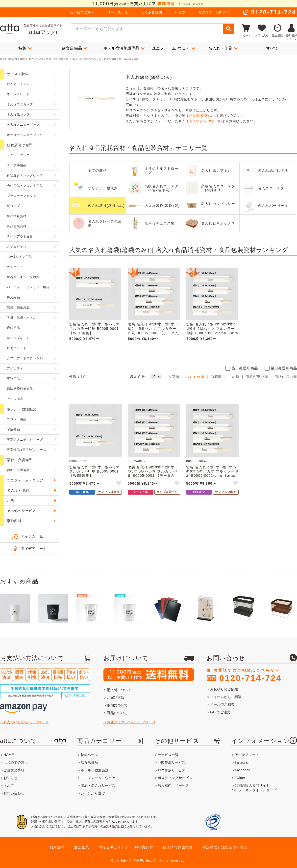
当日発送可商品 (245, 368)
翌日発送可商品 (284, 368)
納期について (117, 705)
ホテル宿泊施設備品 (124, 48)
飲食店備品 (74, 48)
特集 (25, 48)
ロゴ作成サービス (172, 770)
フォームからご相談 (226, 697)
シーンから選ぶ (93, 793)
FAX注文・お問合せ (214, 12)
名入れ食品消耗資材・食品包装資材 (49, 59)
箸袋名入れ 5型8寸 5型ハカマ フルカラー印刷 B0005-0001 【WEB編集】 (95, 329)
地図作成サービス (172, 762)
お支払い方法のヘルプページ (26, 722)
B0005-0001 (78, 461)
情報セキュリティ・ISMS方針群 (126, 847)
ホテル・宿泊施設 (95, 770)
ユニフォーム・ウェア (98, 778)
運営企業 (82, 847)
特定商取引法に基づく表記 (225, 847)
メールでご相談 (222, 704)
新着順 (216, 377)
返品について (117, 713)
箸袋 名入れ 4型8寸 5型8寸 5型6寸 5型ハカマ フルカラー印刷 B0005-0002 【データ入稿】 (153, 331)
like (119, 484)
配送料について (119, 690)
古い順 (234, 377)
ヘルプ (180, 12)
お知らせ (10, 778)
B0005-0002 (137, 461)
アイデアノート (34, 549)
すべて (272, 48)
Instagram (243, 762)
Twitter (240, 778)
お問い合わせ (14, 793)
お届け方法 (116, 698)
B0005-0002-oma (199, 461)
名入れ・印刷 (223, 48)
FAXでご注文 (220, 712)
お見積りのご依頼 (224, 689)
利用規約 (57, 847)
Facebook (242, 770)
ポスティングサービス (175, 778)
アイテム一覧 (32, 536)
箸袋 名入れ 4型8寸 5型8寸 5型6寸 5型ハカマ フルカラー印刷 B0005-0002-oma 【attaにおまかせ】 (212, 331)
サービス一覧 (118, 12)
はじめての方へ (82, 12)
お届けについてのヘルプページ (131, 722)
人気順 (174, 377)
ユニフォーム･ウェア (174, 48)
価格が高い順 (286, 377)
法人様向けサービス (173, 785)
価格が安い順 (257, 377)
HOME (9, 755)
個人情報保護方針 (178, 847)
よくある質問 (151, 12)
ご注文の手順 (14, 770)
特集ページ (89, 755)
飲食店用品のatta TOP (12, 59)
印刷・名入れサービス (98, 785)
